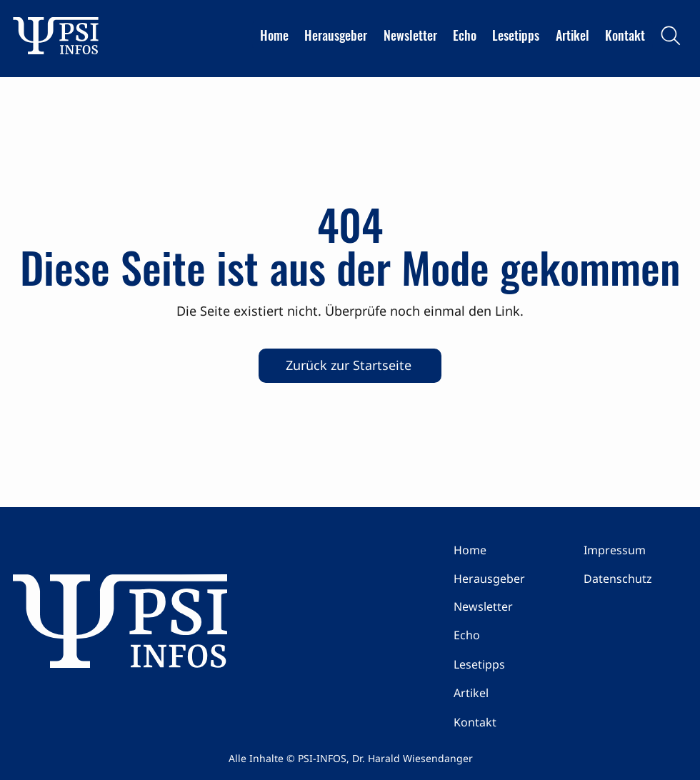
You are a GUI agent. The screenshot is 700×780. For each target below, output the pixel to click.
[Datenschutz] (634, 579)
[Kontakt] (504, 722)
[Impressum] (634, 550)
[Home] (504, 550)
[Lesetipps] (504, 664)
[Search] (671, 36)
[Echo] (504, 635)
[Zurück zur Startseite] (350, 366)
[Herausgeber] (504, 579)
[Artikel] (504, 693)
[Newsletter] (504, 606)
